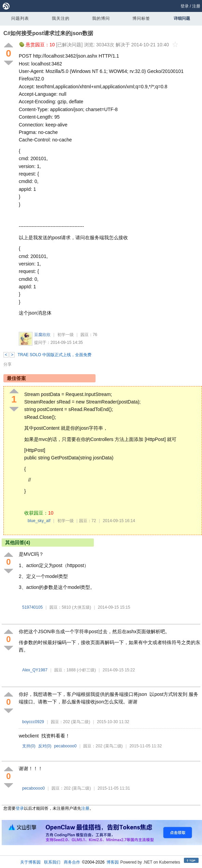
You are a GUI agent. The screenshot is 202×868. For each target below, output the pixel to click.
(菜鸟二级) (81, 722)
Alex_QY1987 (35, 670)
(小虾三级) (86, 670)
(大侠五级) (82, 607)
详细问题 (182, 18)
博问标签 (141, 18)
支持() (29, 746)
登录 (185, 6)
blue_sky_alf (39, 521)
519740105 (32, 607)
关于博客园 (30, 862)
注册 (196, 6)
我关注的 (61, 18)
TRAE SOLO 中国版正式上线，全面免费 (55, 355)
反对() (45, 746)
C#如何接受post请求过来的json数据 (48, 33)
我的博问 (101, 18)
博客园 (113, 862)
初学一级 (66, 335)
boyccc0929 (33, 722)
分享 (8, 364)
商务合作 (72, 862)
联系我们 (52, 862)
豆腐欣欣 (42, 335)
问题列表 (20, 18)
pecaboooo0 (65, 746)
